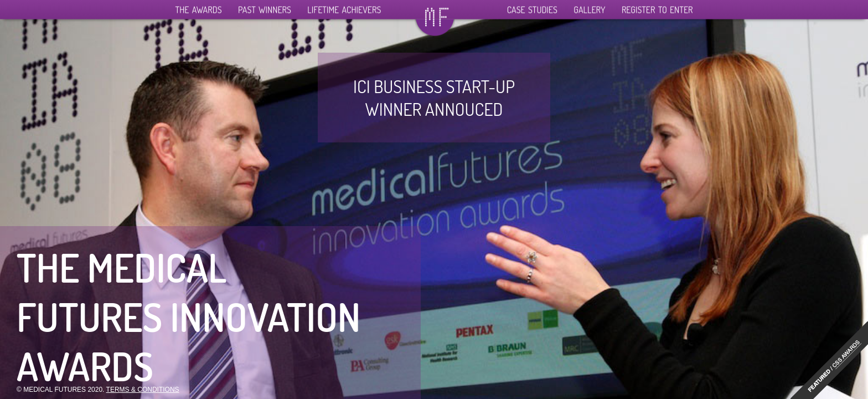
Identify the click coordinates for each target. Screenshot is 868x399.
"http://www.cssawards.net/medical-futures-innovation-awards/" (829, 360)
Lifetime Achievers (344, 7)
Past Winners (265, 7)
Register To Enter (657, 7)
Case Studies (532, 7)
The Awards (199, 7)
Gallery (589, 7)
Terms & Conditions (143, 390)
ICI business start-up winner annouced (434, 98)
